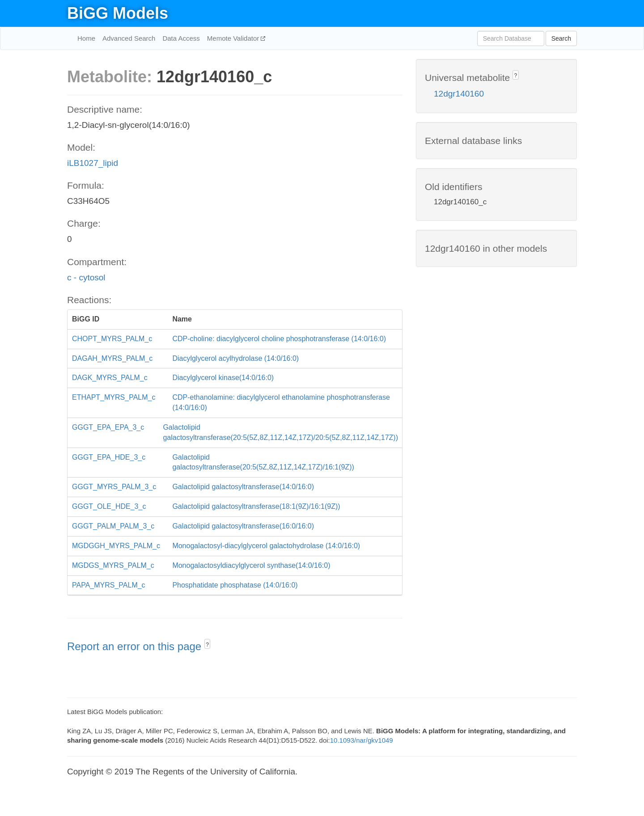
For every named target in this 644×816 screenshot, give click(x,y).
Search (561, 38)
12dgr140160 (459, 94)
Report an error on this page (136, 646)
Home (86, 38)
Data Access (181, 38)
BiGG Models (118, 13)
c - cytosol (86, 277)
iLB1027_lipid (93, 163)
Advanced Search (129, 38)
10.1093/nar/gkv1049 (362, 740)
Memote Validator (234, 38)
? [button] (207, 645)
